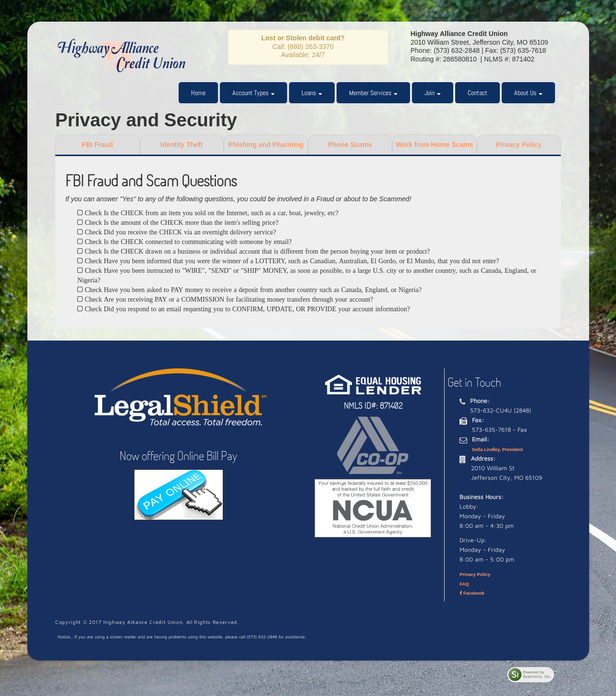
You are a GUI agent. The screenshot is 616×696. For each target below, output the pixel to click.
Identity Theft (181, 145)
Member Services (373, 93)
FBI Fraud (97, 145)
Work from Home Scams (435, 145)
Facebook (472, 593)
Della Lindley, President (497, 449)
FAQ (464, 584)
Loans (312, 93)
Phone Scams (350, 145)
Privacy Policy (519, 145)
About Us (528, 93)
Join (433, 93)
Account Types (254, 93)
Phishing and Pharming (266, 145)
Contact (477, 93)
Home (198, 93)
